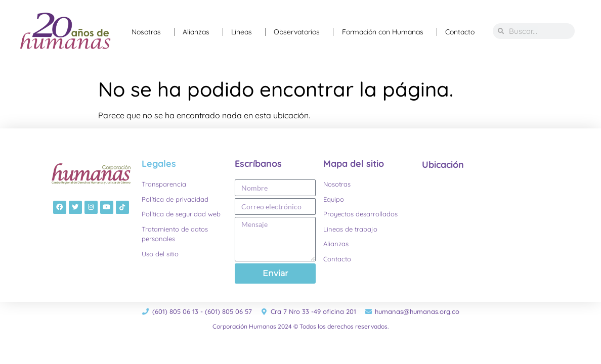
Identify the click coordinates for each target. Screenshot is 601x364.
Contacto (460, 32)
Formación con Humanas (385, 32)
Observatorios (299, 32)
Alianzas (199, 32)
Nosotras (149, 32)
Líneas (244, 32)
